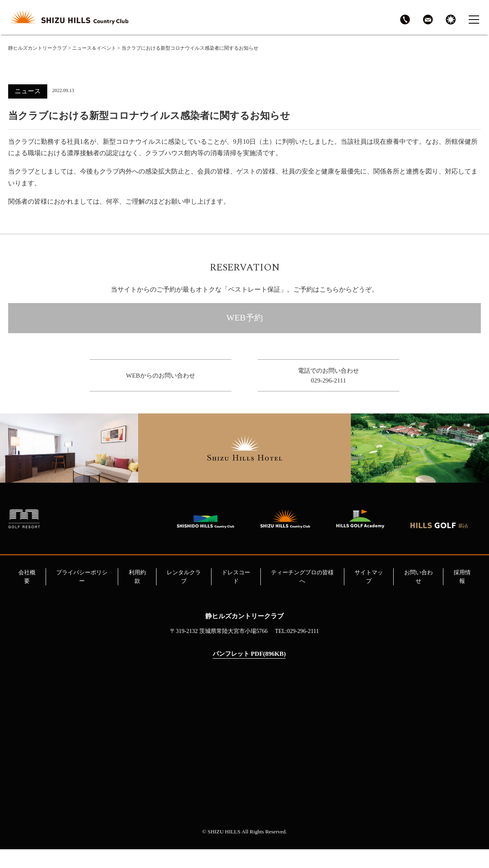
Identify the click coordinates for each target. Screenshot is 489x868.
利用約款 (137, 595)
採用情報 (462, 595)
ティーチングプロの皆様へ (302, 595)
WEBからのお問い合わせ (161, 381)
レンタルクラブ (184, 595)
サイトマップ (369, 595)
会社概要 (27, 595)
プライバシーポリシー (82, 595)
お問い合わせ (419, 595)
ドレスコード (236, 595)
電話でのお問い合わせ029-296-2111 (328, 381)
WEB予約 (244, 321)
